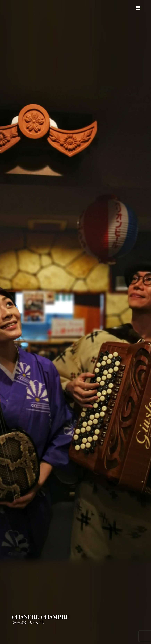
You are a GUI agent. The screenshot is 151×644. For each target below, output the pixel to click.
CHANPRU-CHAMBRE (41, 617)
